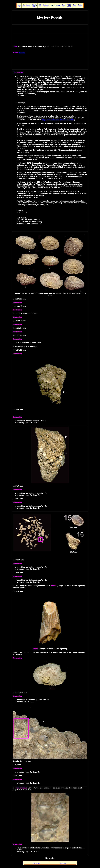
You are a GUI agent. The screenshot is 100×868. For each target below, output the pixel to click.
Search (53, 6)
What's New (63, 5)
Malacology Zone (46, 5)
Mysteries (58, 6)
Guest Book (75, 5)
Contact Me (80, 5)
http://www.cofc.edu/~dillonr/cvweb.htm (58, 120)
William (22, 53)
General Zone (28, 5)
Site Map (24, 5)
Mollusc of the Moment (69, 6)
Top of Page (63, 863)
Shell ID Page (36, 863)
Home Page (19, 5)
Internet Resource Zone (34, 6)
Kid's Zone (40, 5)
